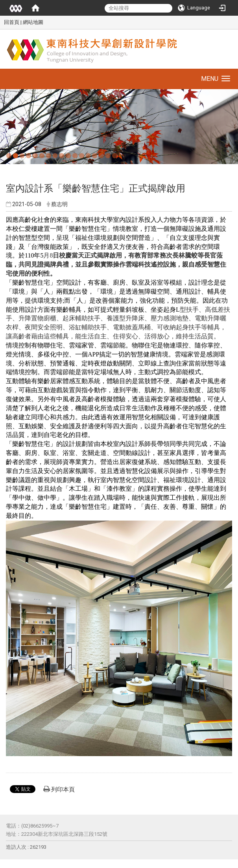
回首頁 (12, 22)
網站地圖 (33, 22)
